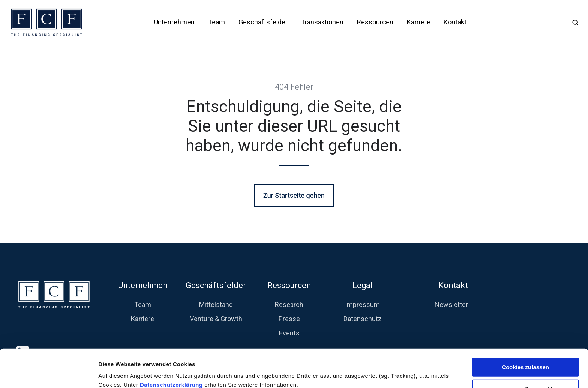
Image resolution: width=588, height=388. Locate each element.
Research (289, 305)
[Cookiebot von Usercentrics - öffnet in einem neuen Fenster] (49, 373)
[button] (575, 23)
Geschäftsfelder (263, 22)
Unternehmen (174, 22)
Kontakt (455, 22)
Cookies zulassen (525, 331)
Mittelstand (216, 305)
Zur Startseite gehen (294, 195)
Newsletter (451, 305)
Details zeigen (399, 373)
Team (217, 22)
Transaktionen (322, 22)
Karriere (418, 22)
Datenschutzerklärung (172, 349)
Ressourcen (375, 22)
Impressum (362, 305)
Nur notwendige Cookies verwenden (525, 356)
